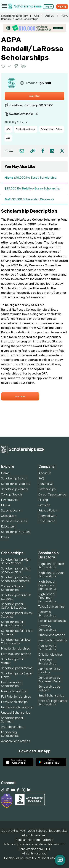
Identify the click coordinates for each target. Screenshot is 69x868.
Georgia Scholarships (53, 640)
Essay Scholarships (14, 702)
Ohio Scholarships (51, 655)
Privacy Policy (48, 510)
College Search (11, 494)
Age (36, 16)
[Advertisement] (34, 424)
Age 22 (50, 16)
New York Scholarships (47, 628)
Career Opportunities (52, 494)
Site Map (44, 505)
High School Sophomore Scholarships (47, 585)
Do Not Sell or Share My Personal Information (34, 858)
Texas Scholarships (51, 606)
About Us (45, 473)
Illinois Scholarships (52, 635)
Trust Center (47, 521)
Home (5, 473)
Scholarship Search (14, 478)
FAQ (41, 478)
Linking (43, 500)
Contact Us (46, 484)
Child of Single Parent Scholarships (53, 703)
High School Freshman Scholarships (47, 598)
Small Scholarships (51, 695)
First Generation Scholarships (12, 684)
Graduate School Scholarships (12, 588)
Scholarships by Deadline (49, 671)
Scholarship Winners (15, 489)
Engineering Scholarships (10, 734)
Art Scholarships (12, 727)
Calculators (9, 516)
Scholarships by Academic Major (49, 679)
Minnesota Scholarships (47, 662)
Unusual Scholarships (16, 713)
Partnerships (47, 489)
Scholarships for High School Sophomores (16, 579)
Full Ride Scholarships (16, 696)
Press (5, 537)
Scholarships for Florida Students (12, 624)
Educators (8, 526)
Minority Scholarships (15, 648)
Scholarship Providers (16, 532)
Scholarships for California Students (14, 606)
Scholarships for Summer (12, 720)
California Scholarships (47, 614)
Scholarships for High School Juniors (16, 570)
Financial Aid (9, 500)
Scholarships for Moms (17, 668)
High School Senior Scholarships (51, 566)
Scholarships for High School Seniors (16, 561)
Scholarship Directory (14, 16)
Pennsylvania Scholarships (47, 647)
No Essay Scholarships (17, 707)
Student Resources (14, 521)
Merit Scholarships (14, 691)
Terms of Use (47, 516)
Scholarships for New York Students (16, 641)
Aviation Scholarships (16, 741)
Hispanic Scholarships (16, 654)
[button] (3, 66)
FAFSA (6, 505)
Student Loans (11, 510)
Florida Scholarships (52, 621)
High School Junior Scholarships (51, 574)
